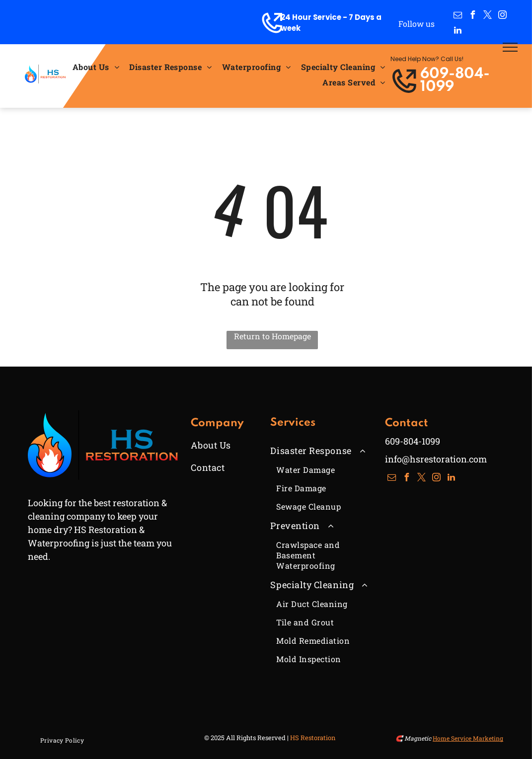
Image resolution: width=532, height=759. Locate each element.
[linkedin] (458, 32)
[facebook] (473, 16)
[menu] (510, 47)
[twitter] (488, 16)
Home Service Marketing (468, 738)
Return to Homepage (272, 336)
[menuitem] (96, 67)
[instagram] (503, 16)
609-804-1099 (455, 81)
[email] (458, 16)
